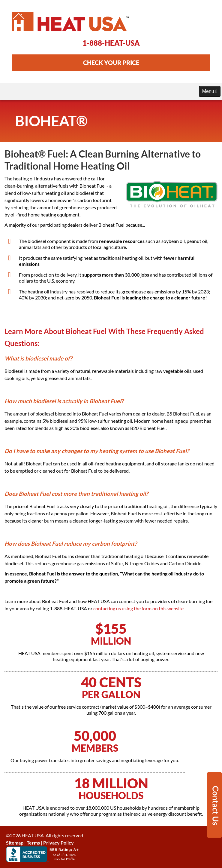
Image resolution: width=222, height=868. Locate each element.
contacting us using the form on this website (138, 608)
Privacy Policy (58, 843)
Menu (210, 91)
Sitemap (15, 843)
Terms (33, 843)
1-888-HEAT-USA (111, 43)
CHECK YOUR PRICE (111, 63)
